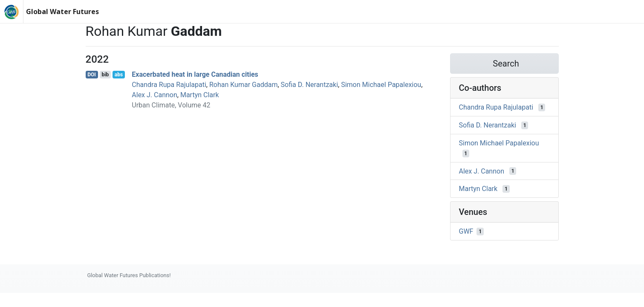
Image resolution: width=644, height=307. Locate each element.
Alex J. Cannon (154, 95)
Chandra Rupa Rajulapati (169, 85)
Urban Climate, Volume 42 (171, 105)
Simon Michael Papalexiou (381, 85)
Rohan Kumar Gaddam (244, 85)
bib (105, 75)
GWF (466, 231)
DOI (92, 75)
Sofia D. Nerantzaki (309, 85)
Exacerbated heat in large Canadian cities (195, 74)
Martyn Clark (200, 95)
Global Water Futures (62, 12)
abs (119, 75)
